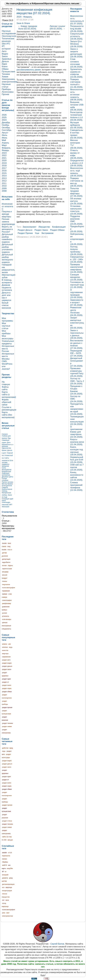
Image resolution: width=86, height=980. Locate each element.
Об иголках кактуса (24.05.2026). (77, 201)
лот (3, 900)
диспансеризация (8, 884)
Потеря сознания (5, 479)
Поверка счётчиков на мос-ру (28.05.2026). (77, 182)
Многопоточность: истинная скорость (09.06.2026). (77, 95)
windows (5, 647)
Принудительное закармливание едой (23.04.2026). (77, 409)
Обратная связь (52, 3)
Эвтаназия (6, 507)
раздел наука (7, 688)
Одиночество (6, 448)
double (4, 543)
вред (11, 748)
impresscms (6, 856)
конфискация (59, 227)
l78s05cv (5, 862)
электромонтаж (7, 916)
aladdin (4, 853)
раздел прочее (7, 707)
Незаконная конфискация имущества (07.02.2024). (34, 11)
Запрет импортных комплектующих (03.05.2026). (77, 323)
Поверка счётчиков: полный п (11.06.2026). (77, 83)
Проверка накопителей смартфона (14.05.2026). (77, 268)
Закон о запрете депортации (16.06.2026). (77, 53)
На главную (12, 3)
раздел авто (6, 660)
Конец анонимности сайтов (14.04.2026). (77, 476)
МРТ (11, 505)
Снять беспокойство (7, 469)
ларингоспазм (7, 569)
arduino (5, 644)
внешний (5, 875)
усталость (6, 616)
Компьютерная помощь (7, 490)
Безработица (6, 471)
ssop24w (10, 868)
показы (4, 581)
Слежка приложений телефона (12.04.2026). (77, 486)
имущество (44, 227)
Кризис (4, 450)
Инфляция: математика (6, 474)
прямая (5, 594)
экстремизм (47, 233)
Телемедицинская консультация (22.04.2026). (77, 420)
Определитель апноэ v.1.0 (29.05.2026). (77, 163)
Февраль (28, 17)
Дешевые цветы (7, 477)
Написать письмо (70, 3)
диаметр (5, 878)
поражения (6, 591)
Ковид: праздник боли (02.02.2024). (27, 27)
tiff (3, 872)
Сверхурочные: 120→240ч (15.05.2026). (77, 259)
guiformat (5, 748)
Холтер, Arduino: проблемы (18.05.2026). (77, 251)
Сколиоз (5, 434)
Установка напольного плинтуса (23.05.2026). (77, 210)
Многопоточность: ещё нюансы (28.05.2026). (77, 172)
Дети (9, 443)
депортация (6, 559)
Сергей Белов (57, 944)
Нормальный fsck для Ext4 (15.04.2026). (77, 460)
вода (11, 647)
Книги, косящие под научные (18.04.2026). (77, 451)
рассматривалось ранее (29, 70)
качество (5, 650)
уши (37, 233)
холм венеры (7, 619)
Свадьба (5, 487)
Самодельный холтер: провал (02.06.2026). (77, 134)
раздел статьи (7, 821)
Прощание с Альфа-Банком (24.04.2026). (77, 390)
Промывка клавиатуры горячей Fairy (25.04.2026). (77, 372)
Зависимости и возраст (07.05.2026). (77, 303)
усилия (4, 613)
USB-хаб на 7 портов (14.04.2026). (77, 467)
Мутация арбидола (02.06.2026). (77, 125)
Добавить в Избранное (31, 3)
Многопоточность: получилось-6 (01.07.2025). (77, 20)
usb (9, 644)
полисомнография (8, 588)
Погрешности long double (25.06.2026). (77, 29)
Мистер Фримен (7, 484)
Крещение (5, 466)
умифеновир (6, 604)
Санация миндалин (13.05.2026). (77, 277)
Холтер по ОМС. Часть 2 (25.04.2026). (77, 381)
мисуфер (5, 572)
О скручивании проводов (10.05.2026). (77, 294)
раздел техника (7, 723)
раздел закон (7, 669)
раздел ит (5, 682)
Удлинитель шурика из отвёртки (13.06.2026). (77, 73)
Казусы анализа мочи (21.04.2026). (77, 442)
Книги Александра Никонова (6, 503)
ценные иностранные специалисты (6, 626)
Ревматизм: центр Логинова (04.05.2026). (77, 311)
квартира (5, 654)
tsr (6, 872)
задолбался (6, 562)
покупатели (6, 585)
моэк (7, 900)
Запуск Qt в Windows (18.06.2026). (77, 44)
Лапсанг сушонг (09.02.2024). (58, 27)
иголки (4, 565)
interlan (4, 859)
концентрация (7, 891)
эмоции (10, 840)
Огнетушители (7, 486)
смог (8, 913)
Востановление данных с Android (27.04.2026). (77, 344)
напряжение (6, 657)
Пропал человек (7, 482)
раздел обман (7, 692)
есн (3, 887)
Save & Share (23, 23)
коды (4, 751)
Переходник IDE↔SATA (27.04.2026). (77, 353)
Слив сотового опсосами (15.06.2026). (77, 63)
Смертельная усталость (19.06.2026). (77, 36)
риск (4, 913)
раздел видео (7, 663)
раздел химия (7, 726)
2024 (19, 17)
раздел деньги (7, 666)
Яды (9, 438)
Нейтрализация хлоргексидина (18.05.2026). (77, 239)
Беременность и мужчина (8, 445)
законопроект (30, 227)
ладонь (10, 565)
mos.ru (10, 550)
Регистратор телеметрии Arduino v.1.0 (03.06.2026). (77, 116)
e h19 (10, 853)
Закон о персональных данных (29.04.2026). (77, 334)
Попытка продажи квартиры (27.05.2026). (77, 192)
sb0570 (4, 865)
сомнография (7, 600)
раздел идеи (6, 679)
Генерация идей (7, 499)
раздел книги (7, 685)
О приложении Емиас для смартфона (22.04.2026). (77, 432)
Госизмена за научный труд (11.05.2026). (77, 285)
